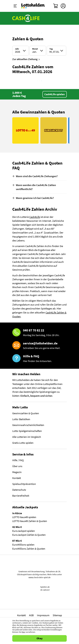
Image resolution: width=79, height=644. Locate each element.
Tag (51, 49)
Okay (40, 638)
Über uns (17, 466)
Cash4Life (35, 217)
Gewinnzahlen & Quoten (26, 413)
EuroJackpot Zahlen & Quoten (29, 535)
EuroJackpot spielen (24, 531)
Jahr (17, 49)
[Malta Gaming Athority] (40, 601)
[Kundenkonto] (63, 6)
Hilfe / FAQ (18, 460)
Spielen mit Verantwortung (39, 565)
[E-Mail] (39, 346)
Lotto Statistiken (21, 419)
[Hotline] (39, 333)
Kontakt (17, 478)
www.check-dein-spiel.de (39, 577)
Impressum (43, 615)
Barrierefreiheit (21, 496)
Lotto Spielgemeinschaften (27, 431)
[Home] (33, 6)
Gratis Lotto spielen (23, 443)
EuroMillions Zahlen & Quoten (29, 549)
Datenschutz (19, 490)
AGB (31, 615)
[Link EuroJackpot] (53, 130)
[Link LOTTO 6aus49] (26, 130)
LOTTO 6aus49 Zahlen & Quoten (30, 521)
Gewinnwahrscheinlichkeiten (28, 425)
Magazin (17, 472)
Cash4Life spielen (55, 94)
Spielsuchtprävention (24, 484)
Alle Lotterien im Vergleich (27, 437)
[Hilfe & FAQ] (39, 359)
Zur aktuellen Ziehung (25, 59)
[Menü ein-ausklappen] (15, 6)
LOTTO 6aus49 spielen (24, 517)
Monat (35, 49)
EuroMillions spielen (23, 545)
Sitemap (57, 615)
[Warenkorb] (56, 6)
